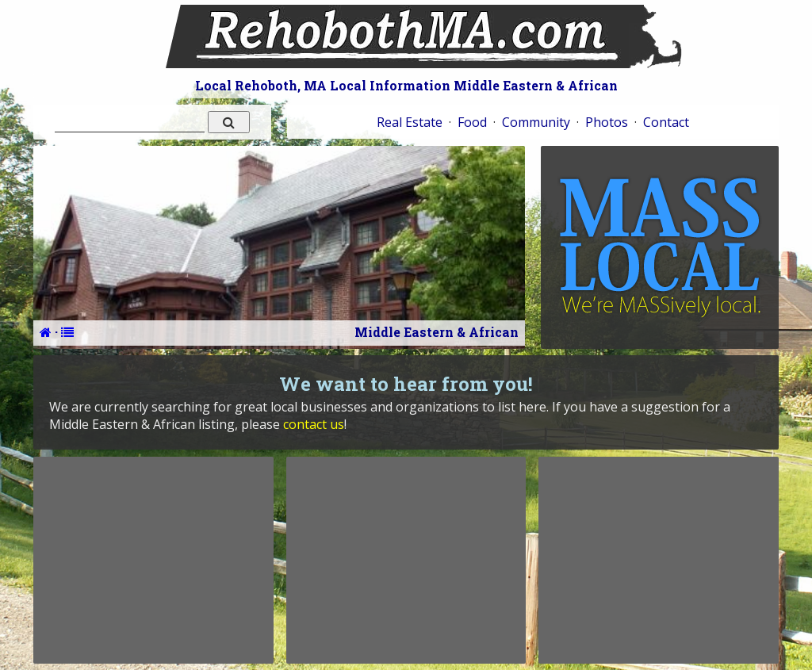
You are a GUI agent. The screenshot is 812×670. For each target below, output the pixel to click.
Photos (607, 122)
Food (472, 122)
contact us (314, 424)
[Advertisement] (153, 560)
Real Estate (410, 122)
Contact (666, 122)
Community (536, 122)
